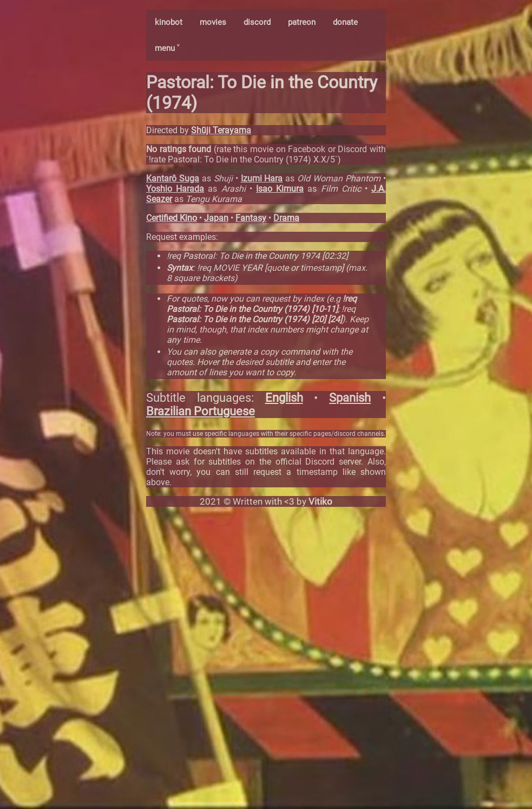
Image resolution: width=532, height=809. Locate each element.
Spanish (350, 398)
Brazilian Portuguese (201, 411)
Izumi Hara (262, 178)
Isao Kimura (280, 189)
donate (345, 22)
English (284, 398)
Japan (216, 218)
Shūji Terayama (221, 130)
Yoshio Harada (175, 189)
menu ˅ (167, 48)
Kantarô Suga (173, 178)
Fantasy (251, 218)
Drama (286, 218)
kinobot (169, 22)
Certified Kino (172, 218)
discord (257, 22)
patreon (302, 22)
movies (213, 22)
